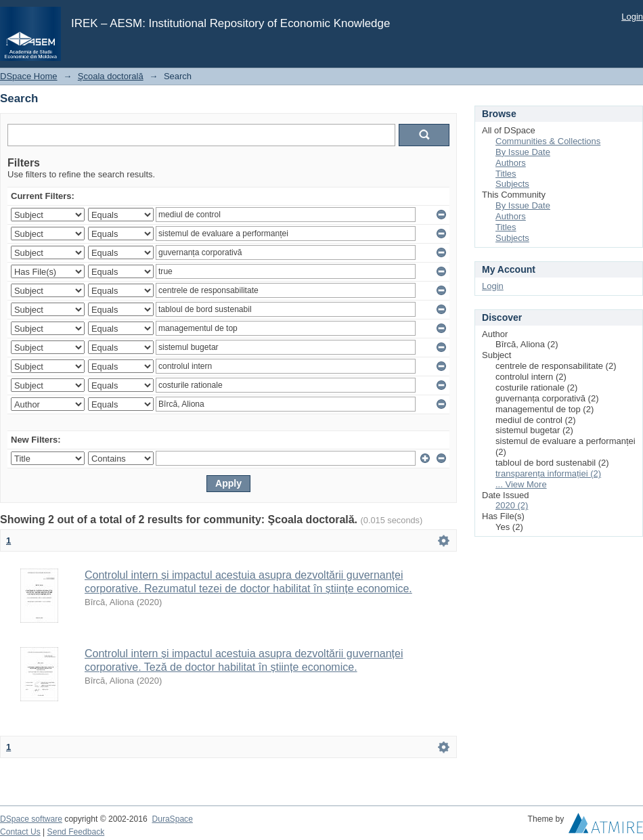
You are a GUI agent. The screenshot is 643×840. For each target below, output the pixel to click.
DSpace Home (29, 76)
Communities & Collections (548, 141)
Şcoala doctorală (111, 76)
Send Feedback (76, 832)
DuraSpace (172, 819)
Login (632, 17)
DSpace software (31, 819)
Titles (506, 174)
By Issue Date (523, 152)
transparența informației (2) (548, 473)
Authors (511, 163)
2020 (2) (512, 505)
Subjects (512, 184)
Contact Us (20, 832)
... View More (521, 484)
